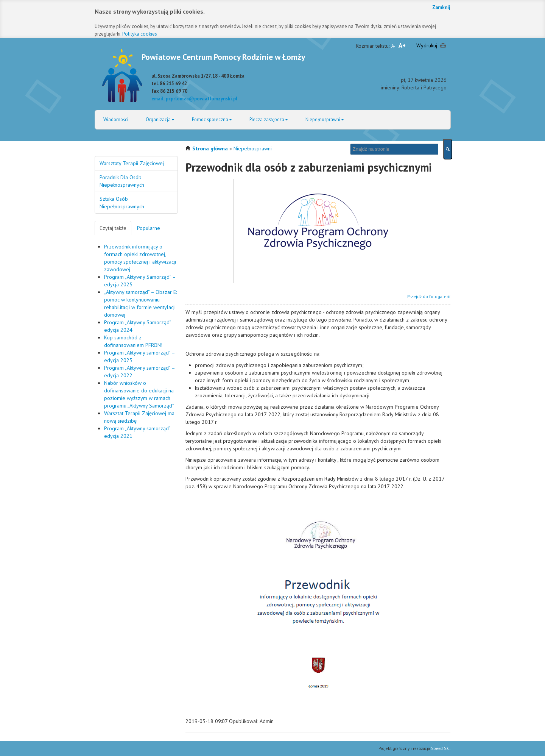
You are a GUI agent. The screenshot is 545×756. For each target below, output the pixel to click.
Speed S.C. (441, 748)
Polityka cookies (140, 34)
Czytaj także (113, 228)
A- (393, 46)
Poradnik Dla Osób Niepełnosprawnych (122, 181)
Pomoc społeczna (212, 119)
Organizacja (160, 119)
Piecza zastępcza (269, 119)
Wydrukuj (427, 45)
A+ (402, 45)
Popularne (149, 228)
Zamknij (441, 7)
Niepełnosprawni (325, 119)
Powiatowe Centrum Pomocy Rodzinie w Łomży (223, 57)
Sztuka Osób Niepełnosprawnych (122, 203)
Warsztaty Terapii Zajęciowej (132, 163)
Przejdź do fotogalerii (429, 296)
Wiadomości (116, 119)
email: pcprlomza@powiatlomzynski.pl (194, 98)
